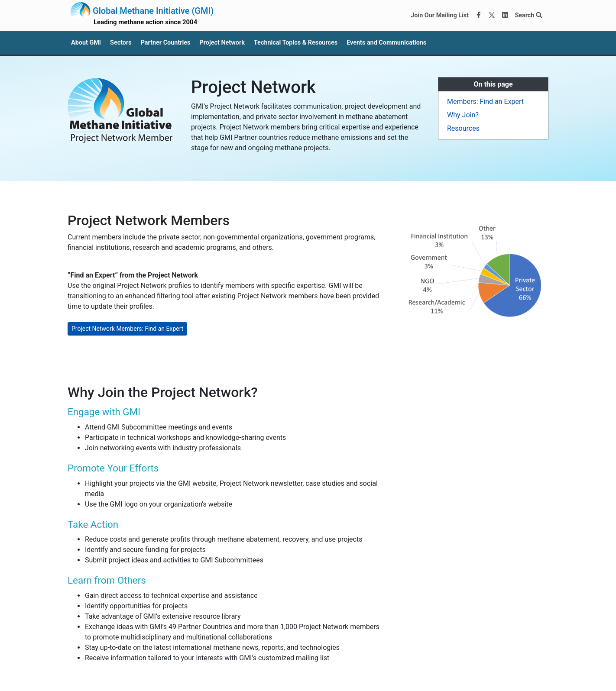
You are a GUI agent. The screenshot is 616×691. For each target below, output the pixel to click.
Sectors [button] (121, 43)
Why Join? (463, 115)
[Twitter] (492, 16)
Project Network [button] (222, 43)
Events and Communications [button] (386, 43)
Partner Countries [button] (166, 43)
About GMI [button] (86, 43)
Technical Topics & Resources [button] (296, 43)
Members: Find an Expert (485, 102)
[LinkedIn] (505, 16)
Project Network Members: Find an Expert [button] (127, 329)
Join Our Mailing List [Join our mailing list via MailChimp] (440, 15)
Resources (463, 128)
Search (528, 15)
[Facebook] (479, 16)
